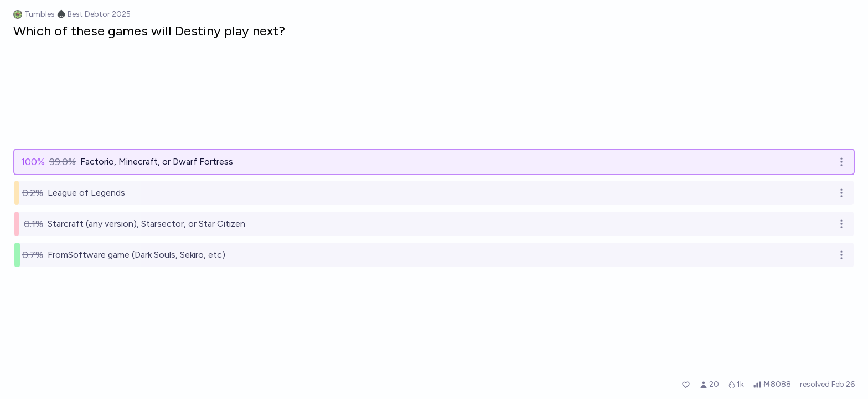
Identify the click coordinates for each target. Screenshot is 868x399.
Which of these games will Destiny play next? (149, 31)
